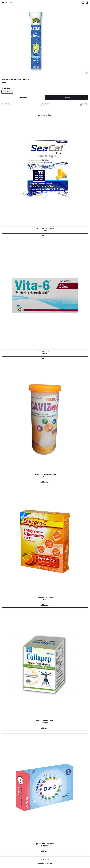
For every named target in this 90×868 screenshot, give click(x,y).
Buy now (67, 98)
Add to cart (23, 98)
